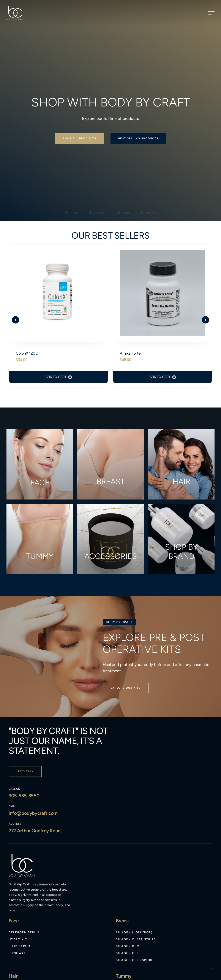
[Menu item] (24, 873)
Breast (110, 422)
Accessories (111, 497)
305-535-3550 (24, 736)
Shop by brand (181, 492)
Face (40, 423)
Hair (181, 422)
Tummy (40, 497)
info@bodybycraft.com (33, 754)
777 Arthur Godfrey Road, (35, 771)
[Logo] (15, 13)
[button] (211, 13)
